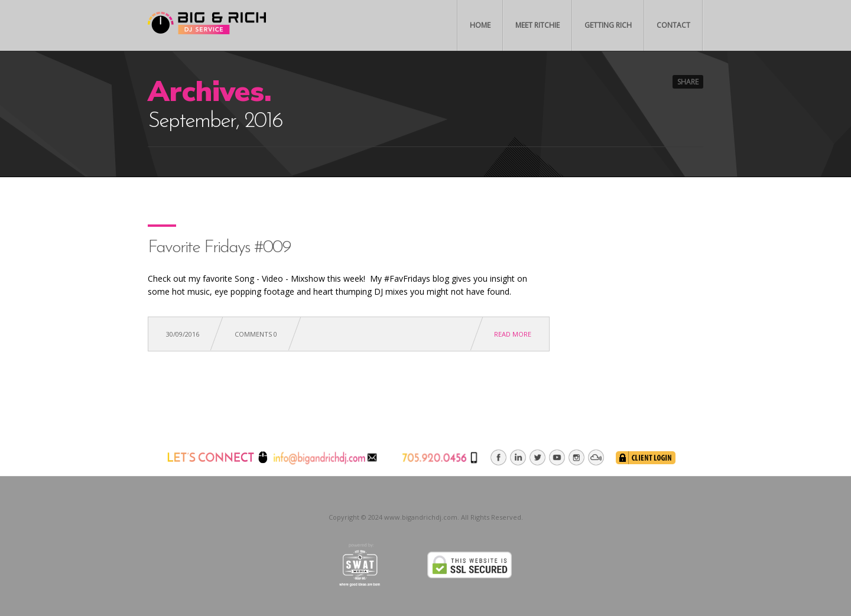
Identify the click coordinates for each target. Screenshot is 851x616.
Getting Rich (608, 25)
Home (480, 25)
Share (688, 82)
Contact (673, 25)
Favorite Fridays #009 (219, 248)
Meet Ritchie (537, 25)
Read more (513, 334)
